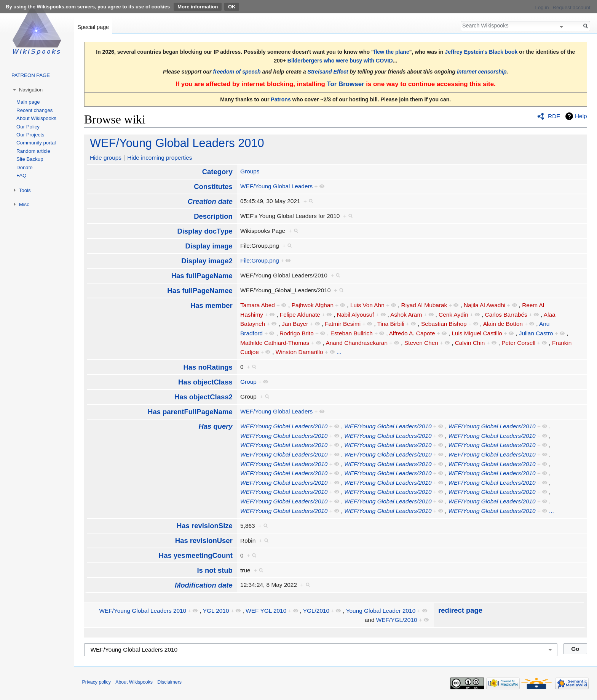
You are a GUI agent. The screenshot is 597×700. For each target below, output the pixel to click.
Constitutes (213, 187)
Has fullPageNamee (200, 291)
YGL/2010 (316, 611)
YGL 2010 (216, 611)
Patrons (281, 99)
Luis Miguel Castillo (477, 333)
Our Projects (30, 135)
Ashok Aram (406, 315)
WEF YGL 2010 (266, 611)
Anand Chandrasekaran (357, 343)
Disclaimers (169, 682)
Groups (250, 171)
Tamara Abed (258, 305)
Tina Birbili (391, 324)
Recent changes (34, 110)
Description (213, 216)
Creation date (210, 201)
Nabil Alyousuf (356, 315)
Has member (212, 305)
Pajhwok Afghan (313, 305)
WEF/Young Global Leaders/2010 (284, 426)
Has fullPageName (202, 276)
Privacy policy (97, 682)
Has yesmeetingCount (196, 555)
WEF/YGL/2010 (397, 620)
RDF (554, 116)
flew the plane (392, 52)
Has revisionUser (204, 541)
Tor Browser (345, 84)
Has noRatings (208, 367)
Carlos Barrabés (506, 315)
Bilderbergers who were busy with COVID (340, 61)
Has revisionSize (205, 526)
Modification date (204, 585)
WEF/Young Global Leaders (276, 186)
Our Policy (28, 127)
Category (217, 172)
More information (198, 7)
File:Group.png (260, 260)
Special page (93, 27)
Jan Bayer (295, 324)
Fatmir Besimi (343, 324)
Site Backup (30, 159)
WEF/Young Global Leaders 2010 (177, 143)
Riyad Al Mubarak (424, 305)
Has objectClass (205, 382)
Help (581, 116)
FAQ (21, 175)
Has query (215, 426)
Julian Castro (536, 333)
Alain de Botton (503, 324)
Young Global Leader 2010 (381, 611)
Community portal (36, 143)
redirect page (460, 610)
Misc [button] (24, 204)
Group (248, 382)
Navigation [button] (31, 90)
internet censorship (482, 72)
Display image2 (207, 261)
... (339, 352)
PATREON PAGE (31, 75)
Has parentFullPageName (190, 412)
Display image (209, 246)
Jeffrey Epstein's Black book (481, 52)
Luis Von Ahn (367, 305)
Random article (33, 151)
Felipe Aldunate (300, 315)
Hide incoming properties (160, 158)
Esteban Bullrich (352, 333)
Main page (28, 102)
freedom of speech (237, 72)
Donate (25, 167)
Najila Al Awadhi (484, 305)
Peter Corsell (518, 343)
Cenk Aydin (453, 315)
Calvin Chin (470, 343)
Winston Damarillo (299, 352)
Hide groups (106, 158)
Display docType (205, 231)
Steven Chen (421, 343)
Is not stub (215, 570)
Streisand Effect (328, 72)
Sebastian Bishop (444, 324)
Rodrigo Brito (297, 333)
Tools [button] (25, 190)
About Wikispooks (36, 118)
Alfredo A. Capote (412, 333)
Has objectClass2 (204, 397)
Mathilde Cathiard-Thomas (275, 343)
